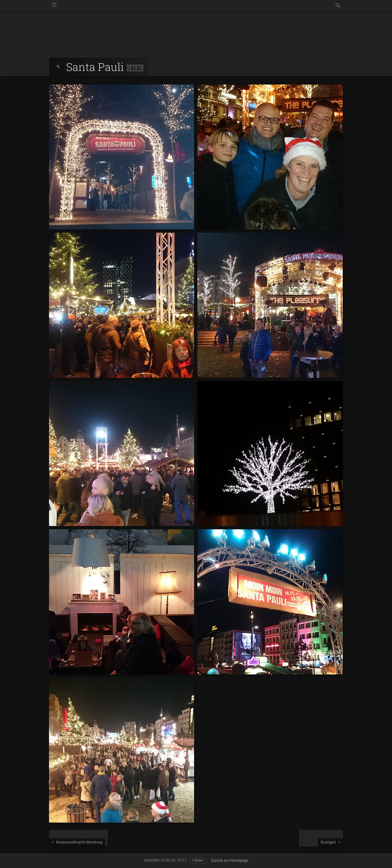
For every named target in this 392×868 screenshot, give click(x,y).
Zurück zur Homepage (230, 860)
